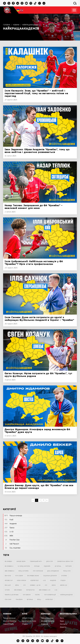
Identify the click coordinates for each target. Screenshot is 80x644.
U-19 (44, 580)
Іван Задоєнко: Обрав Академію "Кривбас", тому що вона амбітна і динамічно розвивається (37, 151)
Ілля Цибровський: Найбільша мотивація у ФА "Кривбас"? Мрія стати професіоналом (34, 263)
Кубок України (21, 580)
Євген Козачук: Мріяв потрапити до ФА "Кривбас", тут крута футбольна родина (38, 375)
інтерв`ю (64, 576)
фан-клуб (8, 576)
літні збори (19, 576)
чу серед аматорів (24, 566)
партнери (68, 566)
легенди (37, 566)
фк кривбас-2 (9, 566)
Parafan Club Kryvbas (12, 595)
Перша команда (9, 618)
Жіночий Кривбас (10, 621)
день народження (53, 571)
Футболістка (30, 590)
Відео (62, 621)
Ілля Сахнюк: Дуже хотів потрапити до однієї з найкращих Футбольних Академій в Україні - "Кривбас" (39, 319)
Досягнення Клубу (29, 621)
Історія (7, 590)
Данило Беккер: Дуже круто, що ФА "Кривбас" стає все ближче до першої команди (39, 487)
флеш (39, 600)
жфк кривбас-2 (9, 571)
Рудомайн (47, 566)
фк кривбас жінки (33, 576)
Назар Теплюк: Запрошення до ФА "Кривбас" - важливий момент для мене (34, 207)
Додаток (63, 627)
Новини (16, 25)
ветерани (30, 600)
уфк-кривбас (18, 590)
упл (46, 585)
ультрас (37, 595)
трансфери (19, 600)
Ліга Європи (27, 595)
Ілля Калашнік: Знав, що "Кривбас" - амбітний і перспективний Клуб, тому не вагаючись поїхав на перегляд (36, 93)
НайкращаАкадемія (30, 25)
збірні (54, 585)
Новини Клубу (8, 624)
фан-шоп (8, 585)
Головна (7, 25)
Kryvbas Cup (9, 580)
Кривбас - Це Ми (35, 585)
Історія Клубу (27, 618)
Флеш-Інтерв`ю (24, 571)
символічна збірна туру (65, 561)
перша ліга (67, 571)
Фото (62, 618)
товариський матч (36, 561)
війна (17, 585)
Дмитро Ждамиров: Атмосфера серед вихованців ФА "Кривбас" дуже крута (37, 431)
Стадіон (25, 624)
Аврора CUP (64, 585)
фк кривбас (8, 561)
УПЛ (24, 585)
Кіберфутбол (35, 580)
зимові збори (21, 561)
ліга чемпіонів (38, 571)
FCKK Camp (8, 600)
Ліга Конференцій (50, 595)
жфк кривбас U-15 (45, 590)
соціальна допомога (50, 576)
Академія (53, 580)
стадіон (63, 580)
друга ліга (50, 561)
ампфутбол (49, 600)
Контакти (63, 624)
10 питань (58, 566)
